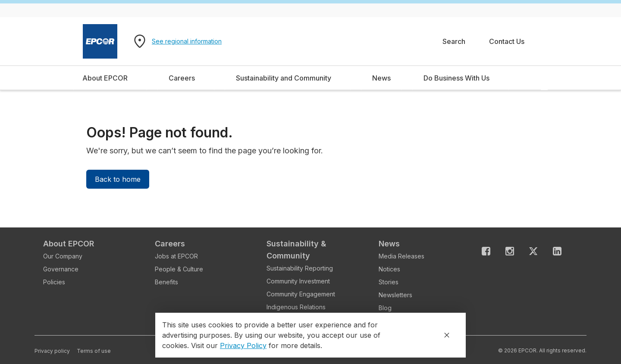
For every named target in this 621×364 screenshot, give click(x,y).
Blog (385, 308)
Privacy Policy (243, 345)
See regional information (187, 41)
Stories (389, 282)
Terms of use (94, 351)
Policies (54, 282)
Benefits (166, 282)
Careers (170, 244)
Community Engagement (301, 294)
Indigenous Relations (296, 307)
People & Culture (179, 269)
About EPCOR (69, 244)
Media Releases (401, 256)
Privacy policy (52, 351)
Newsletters (395, 295)
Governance (61, 269)
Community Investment (298, 281)
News (389, 244)
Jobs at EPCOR (176, 256)
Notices (389, 269)
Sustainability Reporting (300, 268)
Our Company (63, 256)
